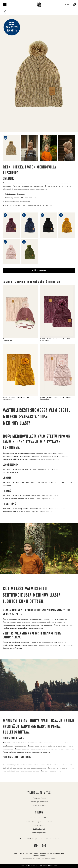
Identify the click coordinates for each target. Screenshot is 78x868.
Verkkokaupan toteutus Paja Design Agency (39, 858)
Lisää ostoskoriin (39, 270)
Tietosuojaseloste (39, 856)
